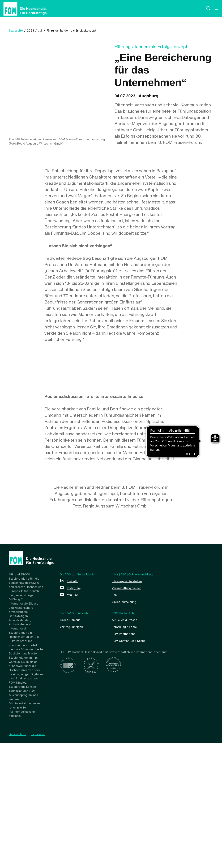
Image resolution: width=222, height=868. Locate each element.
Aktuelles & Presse (127, 745)
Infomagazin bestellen (130, 706)
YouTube (74, 720)
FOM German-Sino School (133, 765)
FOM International (127, 758)
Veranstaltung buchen (130, 713)
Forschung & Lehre (127, 751)
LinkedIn (74, 706)
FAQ (116, 720)
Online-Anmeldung (127, 726)
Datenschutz (17, 859)
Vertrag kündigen (74, 751)
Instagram (75, 713)
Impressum (41, 859)
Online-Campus (72, 745)
